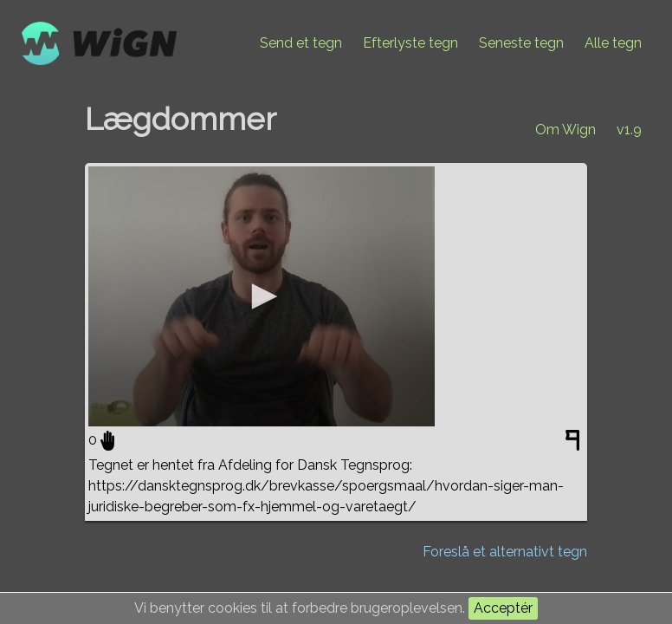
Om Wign (565, 130)
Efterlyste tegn (410, 43)
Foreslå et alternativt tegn (505, 552)
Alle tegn (613, 43)
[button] (262, 296)
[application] (262, 296)
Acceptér (503, 608)
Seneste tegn (521, 43)
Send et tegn (301, 43)
